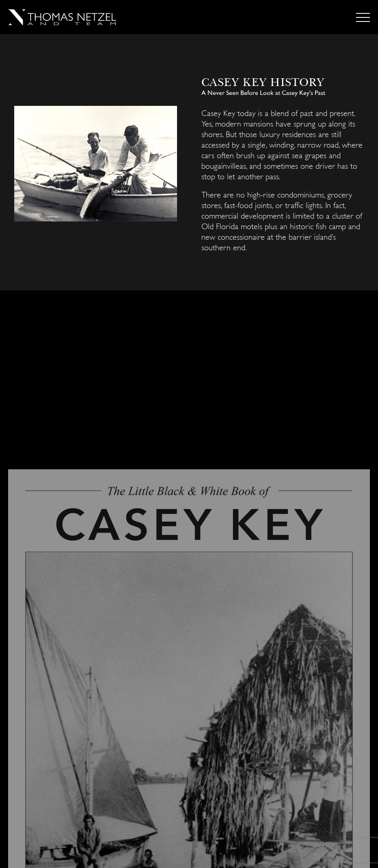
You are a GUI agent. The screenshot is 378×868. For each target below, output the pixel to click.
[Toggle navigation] (363, 17)
